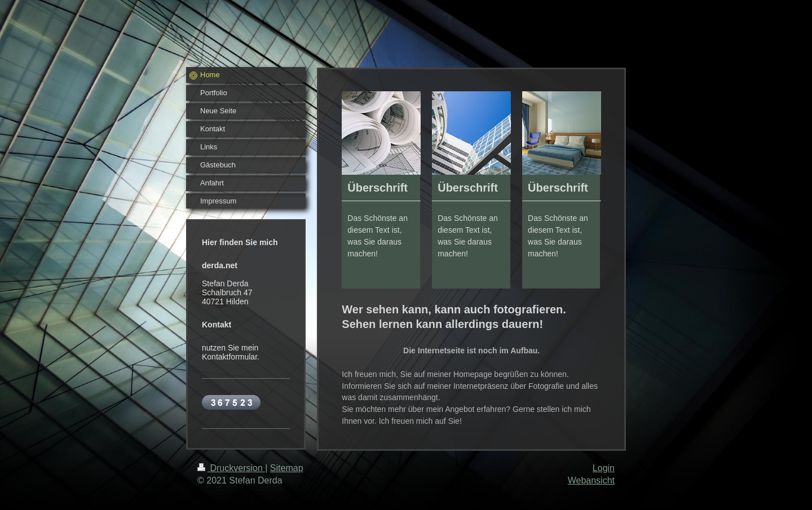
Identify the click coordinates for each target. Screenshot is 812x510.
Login (604, 468)
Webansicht (591, 480)
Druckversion (231, 468)
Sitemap (287, 468)
